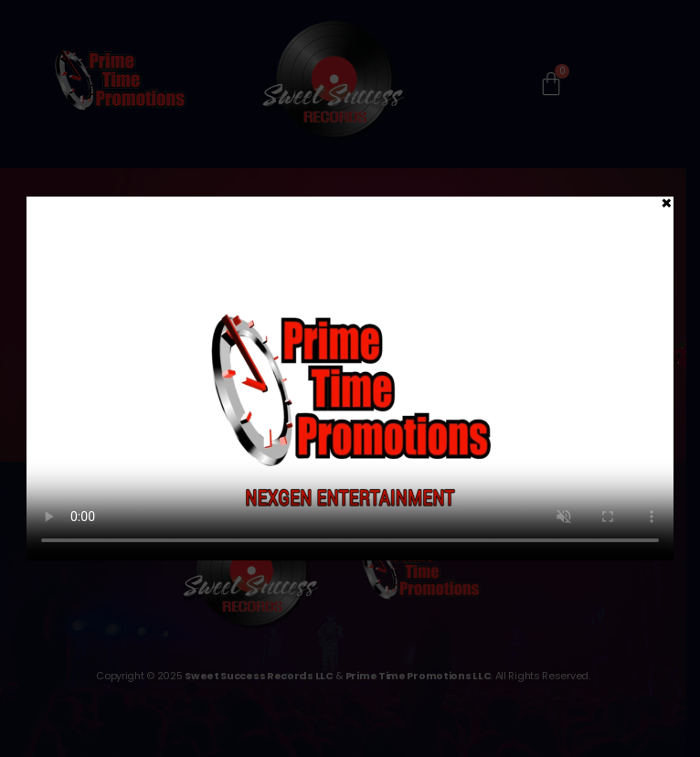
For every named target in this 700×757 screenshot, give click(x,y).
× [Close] (667, 202)
